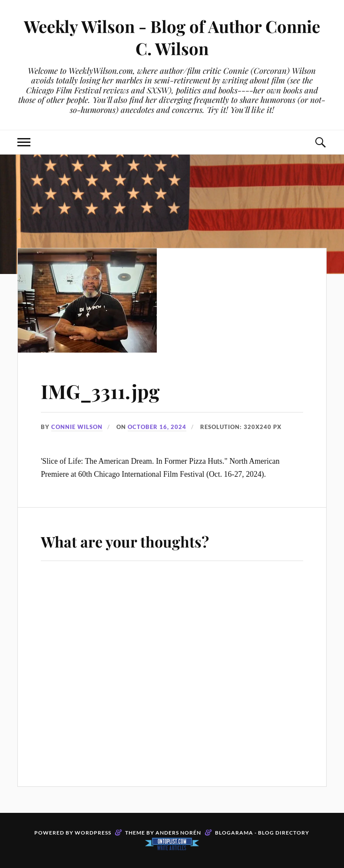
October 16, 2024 (157, 427)
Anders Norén (178, 833)
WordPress (93, 833)
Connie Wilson (77, 427)
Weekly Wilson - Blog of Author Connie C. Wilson (172, 37)
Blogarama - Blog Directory (262, 833)
